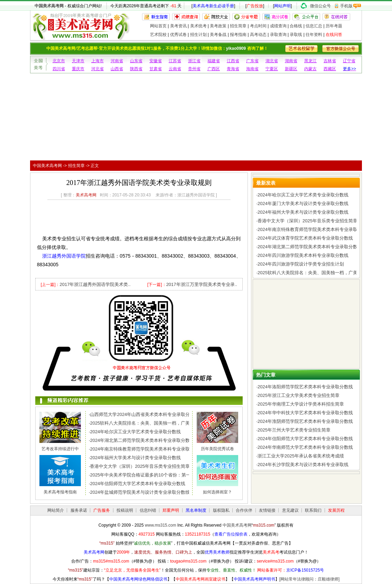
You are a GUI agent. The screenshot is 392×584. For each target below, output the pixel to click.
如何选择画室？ (217, 492)
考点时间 (258, 26)
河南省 (117, 61)
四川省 (59, 69)
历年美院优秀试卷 (217, 449)
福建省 (214, 61)
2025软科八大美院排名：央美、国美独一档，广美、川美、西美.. (155, 423)
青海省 (233, 69)
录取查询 (278, 35)
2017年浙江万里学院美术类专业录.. (202, 284)
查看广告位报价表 (231, 534)
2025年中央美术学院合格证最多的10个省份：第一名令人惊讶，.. (155, 475)
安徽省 (156, 61)
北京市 (59, 61)
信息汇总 (314, 26)
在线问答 (334, 35)
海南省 (252, 69)
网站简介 (56, 510)
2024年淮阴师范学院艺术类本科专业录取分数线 (305, 421)
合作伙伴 (244, 510)
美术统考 (198, 26)
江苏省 (175, 61)
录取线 (296, 35)
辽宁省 (349, 61)
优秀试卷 (178, 35)
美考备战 (218, 35)
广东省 (252, 61)
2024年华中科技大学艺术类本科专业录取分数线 (305, 413)
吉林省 (330, 61)
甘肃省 (156, 69)
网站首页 (158, 26)
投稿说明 (125, 510)
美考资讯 (178, 26)
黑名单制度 (196, 510)
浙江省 (194, 61)
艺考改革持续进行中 (60, 449)
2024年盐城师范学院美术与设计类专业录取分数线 (140, 492)
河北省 (97, 69)
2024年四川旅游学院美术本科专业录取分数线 (303, 255)
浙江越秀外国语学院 (64, 256)
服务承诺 (79, 510)
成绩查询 (278, 26)
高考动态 (258, 35)
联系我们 (313, 510)
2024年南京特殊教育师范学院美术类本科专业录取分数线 (147, 449)
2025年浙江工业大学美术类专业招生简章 (298, 395)
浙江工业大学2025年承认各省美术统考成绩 (301, 456)
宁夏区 (272, 69)
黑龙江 (310, 61)
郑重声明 (171, 510)
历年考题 (334, 26)
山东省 (136, 61)
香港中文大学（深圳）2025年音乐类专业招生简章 (140, 466)
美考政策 (218, 26)
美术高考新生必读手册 (213, 6)
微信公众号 (320, 6)
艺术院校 (158, 35)
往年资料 (314, 35)
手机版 (346, 6)
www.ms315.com (161, 525)
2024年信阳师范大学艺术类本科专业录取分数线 (138, 484)
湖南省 (291, 61)
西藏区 (330, 69)
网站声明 (282, 6)
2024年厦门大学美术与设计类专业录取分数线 (303, 203)
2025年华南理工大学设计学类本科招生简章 (301, 404)
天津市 (78, 61)
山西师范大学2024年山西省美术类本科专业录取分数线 (144, 414)
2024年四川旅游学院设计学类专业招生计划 (301, 264)
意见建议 (290, 510)
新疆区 (291, 69)
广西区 (214, 69)
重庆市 (78, 69)
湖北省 (272, 61)
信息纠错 (148, 510)
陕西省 (136, 69)
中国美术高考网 (49, 6)
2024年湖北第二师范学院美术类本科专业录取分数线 (142, 440)
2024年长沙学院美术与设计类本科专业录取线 (303, 465)
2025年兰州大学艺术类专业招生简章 (294, 430)
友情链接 (267, 510)
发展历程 (336, 510)
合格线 (296, 26)
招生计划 (198, 35)
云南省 (175, 69)
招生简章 (238, 26)
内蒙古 (310, 69)
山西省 (117, 69)
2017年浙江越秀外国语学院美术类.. (95, 284)
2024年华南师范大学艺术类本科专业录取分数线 (305, 447)
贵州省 (194, 69)
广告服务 (102, 510)
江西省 (233, 61)
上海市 (97, 61)
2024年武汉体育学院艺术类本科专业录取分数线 (305, 238)
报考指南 (238, 35)
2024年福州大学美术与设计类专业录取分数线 (135, 458)
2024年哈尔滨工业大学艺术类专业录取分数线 (135, 432)
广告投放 (255, 6)
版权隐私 (221, 510)
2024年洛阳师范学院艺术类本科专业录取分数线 (305, 387)
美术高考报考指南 (60, 492)
